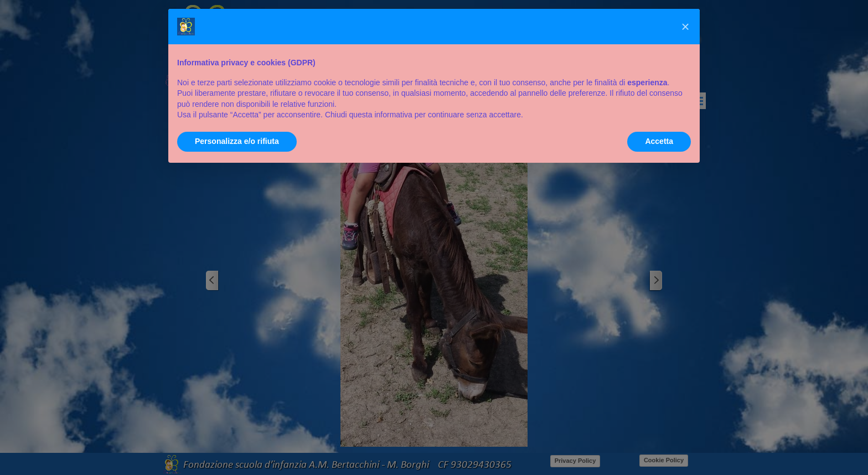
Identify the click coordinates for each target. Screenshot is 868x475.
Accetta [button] (659, 141)
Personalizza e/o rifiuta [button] (237, 141)
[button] (685, 27)
